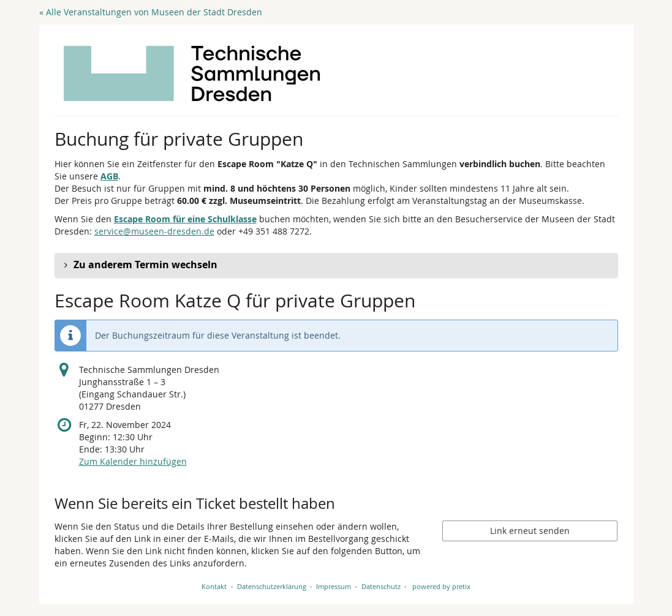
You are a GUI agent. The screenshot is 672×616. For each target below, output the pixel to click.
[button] (336, 265)
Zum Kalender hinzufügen (133, 461)
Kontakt (214, 586)
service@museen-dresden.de (154, 231)
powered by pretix (441, 586)
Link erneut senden (530, 531)
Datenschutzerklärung (272, 586)
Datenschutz (381, 586)
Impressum (334, 586)
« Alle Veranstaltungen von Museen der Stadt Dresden (151, 12)
